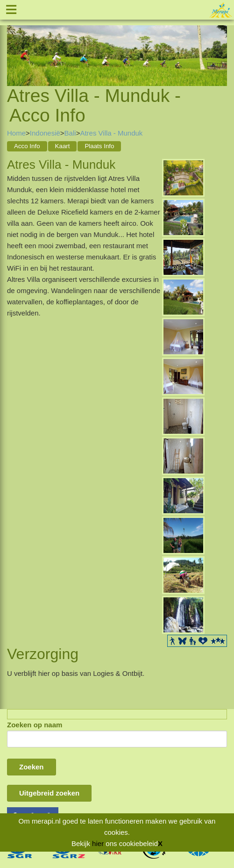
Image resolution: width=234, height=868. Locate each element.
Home (16, 133)
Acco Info (27, 146)
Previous (14, 44)
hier (98, 843)
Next (220, 44)
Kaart (63, 146)
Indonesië (45, 133)
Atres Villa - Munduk (111, 133)
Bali (70, 133)
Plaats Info (99, 146)
